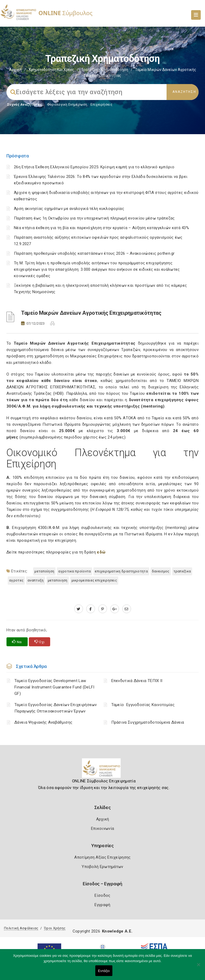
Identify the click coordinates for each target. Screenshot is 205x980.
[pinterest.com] (103, 609)
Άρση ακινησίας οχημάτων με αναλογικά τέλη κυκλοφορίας (69, 209)
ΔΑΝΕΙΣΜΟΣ (161, 571)
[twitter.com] (79, 609)
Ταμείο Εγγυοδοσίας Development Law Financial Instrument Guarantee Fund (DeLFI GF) (54, 687)
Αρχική (15, 70)
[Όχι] (198, 967)
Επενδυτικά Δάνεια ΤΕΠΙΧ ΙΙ (137, 681)
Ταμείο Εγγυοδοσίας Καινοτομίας (143, 705)
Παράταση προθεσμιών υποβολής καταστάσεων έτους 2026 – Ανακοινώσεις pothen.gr (94, 253)
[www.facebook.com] (91, 609)
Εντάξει (104, 971)
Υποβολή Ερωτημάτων (102, 867)
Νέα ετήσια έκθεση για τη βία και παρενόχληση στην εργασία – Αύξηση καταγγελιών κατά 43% (101, 228)
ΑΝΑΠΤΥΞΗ (36, 580)
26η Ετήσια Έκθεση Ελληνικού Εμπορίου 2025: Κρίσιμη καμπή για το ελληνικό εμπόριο (94, 167)
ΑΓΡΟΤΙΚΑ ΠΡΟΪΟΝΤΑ (74, 571)
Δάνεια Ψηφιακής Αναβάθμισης (43, 722)
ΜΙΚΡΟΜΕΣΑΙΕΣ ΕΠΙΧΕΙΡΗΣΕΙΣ (94, 580)
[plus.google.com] (115, 609)
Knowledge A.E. (117, 931)
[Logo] (103, 770)
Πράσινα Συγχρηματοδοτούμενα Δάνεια (148, 722)
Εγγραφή (102, 905)
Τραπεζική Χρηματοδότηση (105, 70)
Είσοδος (102, 895)
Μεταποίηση (44, 571)
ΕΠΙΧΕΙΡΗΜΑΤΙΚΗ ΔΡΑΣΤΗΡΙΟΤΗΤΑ (121, 571)
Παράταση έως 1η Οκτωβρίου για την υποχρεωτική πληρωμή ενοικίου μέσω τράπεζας (94, 218)
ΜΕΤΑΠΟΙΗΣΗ (58, 580)
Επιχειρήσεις (101, 104)
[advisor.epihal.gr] (127, 609)
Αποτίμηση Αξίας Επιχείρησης (102, 857)
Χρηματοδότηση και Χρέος (51, 70)
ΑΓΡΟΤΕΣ (16, 580)
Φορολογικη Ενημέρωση (67, 104)
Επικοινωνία (102, 828)
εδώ (101, 552)
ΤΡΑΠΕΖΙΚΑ (182, 571)
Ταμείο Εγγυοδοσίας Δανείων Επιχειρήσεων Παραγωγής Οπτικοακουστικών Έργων (56, 708)
